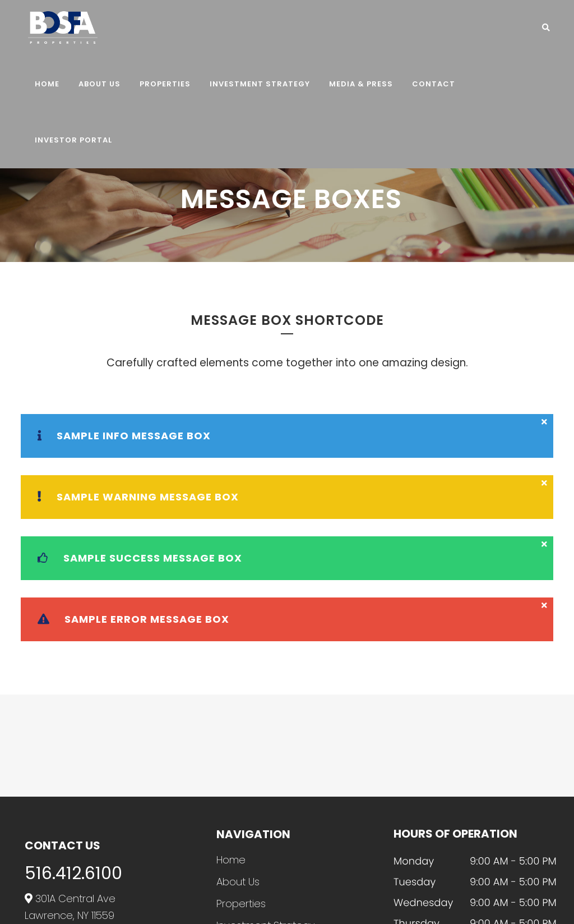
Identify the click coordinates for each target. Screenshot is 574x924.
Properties (241, 904)
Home (231, 860)
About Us (238, 882)
